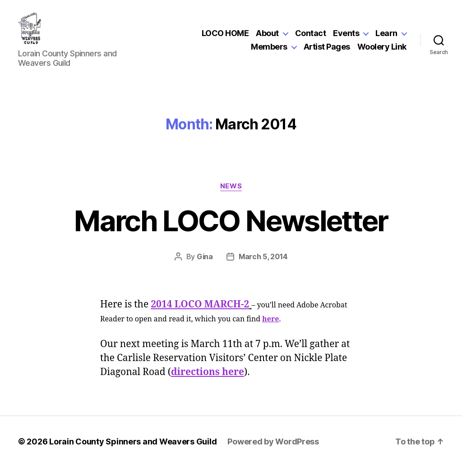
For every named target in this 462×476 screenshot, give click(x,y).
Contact (311, 38)
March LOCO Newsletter (231, 230)
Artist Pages (327, 51)
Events (346, 38)
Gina (205, 265)
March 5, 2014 (263, 265)
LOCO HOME (225, 38)
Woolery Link (382, 51)
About (267, 38)
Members (269, 51)
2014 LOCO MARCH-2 (200, 314)
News (231, 195)
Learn (386, 38)
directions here (208, 381)
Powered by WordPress (273, 451)
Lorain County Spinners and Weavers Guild (133, 451)
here (270, 328)
